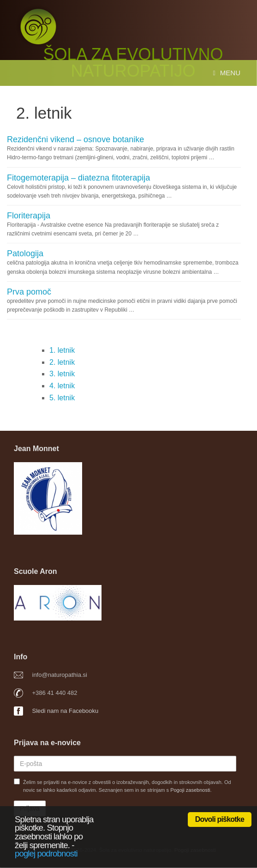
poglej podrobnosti (46, 853)
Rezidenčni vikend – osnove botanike (75, 139)
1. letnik (62, 350)
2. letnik (62, 362)
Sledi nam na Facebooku (66, 711)
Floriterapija (29, 216)
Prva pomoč (29, 292)
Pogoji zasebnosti (190, 790)
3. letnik (62, 374)
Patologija (25, 253)
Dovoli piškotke (220, 819)
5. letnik (62, 398)
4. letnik (62, 386)
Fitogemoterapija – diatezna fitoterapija (78, 178)
